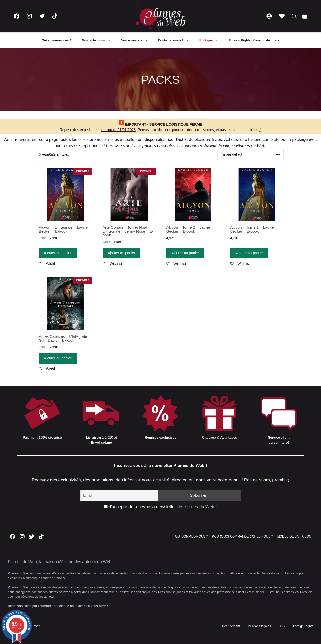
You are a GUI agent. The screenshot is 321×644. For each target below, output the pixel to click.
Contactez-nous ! (176, 40)
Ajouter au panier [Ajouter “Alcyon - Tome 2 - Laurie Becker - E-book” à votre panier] (185, 253)
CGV (282, 626)
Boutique (211, 40)
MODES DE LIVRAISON (294, 536)
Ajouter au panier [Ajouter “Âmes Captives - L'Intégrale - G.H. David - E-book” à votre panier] (58, 358)
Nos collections (99, 40)
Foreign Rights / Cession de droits (254, 40)
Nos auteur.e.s (137, 40)
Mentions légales (259, 626)
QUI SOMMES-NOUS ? (192, 536)
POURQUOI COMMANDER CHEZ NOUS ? (242, 536)
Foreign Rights (303, 626)
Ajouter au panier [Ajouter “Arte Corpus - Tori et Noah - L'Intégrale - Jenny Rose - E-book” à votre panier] (122, 253)
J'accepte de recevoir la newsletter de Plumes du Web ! (160, 507)
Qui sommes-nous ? (57, 40)
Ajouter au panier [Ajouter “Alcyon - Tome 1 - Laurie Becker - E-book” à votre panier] (249, 253)
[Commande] (250, 154)
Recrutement (231, 626)
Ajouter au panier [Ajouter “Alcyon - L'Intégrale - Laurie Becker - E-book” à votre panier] (58, 253)
